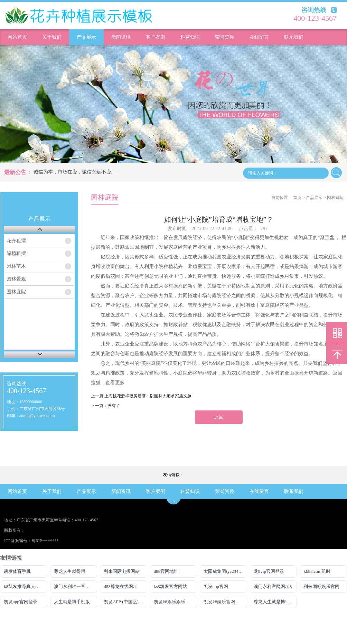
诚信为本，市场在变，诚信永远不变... (74, 172)
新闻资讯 (121, 37)
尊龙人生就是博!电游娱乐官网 (275, 602)
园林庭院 (16, 292)
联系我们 (294, 37)
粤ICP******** (45, 541)
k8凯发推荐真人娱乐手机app (26, 586)
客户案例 (156, 37)
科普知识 (190, 37)
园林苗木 (16, 266)
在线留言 (259, 37)
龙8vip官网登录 (269, 571)
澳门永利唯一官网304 (75, 586)
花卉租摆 (16, 241)
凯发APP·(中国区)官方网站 (125, 602)
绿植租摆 (16, 253)
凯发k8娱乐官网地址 (224, 602)
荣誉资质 (225, 37)
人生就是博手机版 (72, 602)
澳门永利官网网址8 (273, 586)
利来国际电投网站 (122, 571)
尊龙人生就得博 (70, 571)
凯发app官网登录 (21, 602)
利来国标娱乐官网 (321, 586)
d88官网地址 (166, 571)
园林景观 (16, 279)
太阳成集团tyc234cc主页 (225, 571)
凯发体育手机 (17, 571)
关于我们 (52, 37)
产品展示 (86, 37)
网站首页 (17, 37)
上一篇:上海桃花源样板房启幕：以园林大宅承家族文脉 (141, 396)
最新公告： (18, 172)
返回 (219, 417)
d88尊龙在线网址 (121, 586)
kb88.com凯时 (317, 571)
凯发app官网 (216, 586)
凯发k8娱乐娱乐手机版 (176, 602)
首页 (297, 198)
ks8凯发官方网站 (170, 586)
